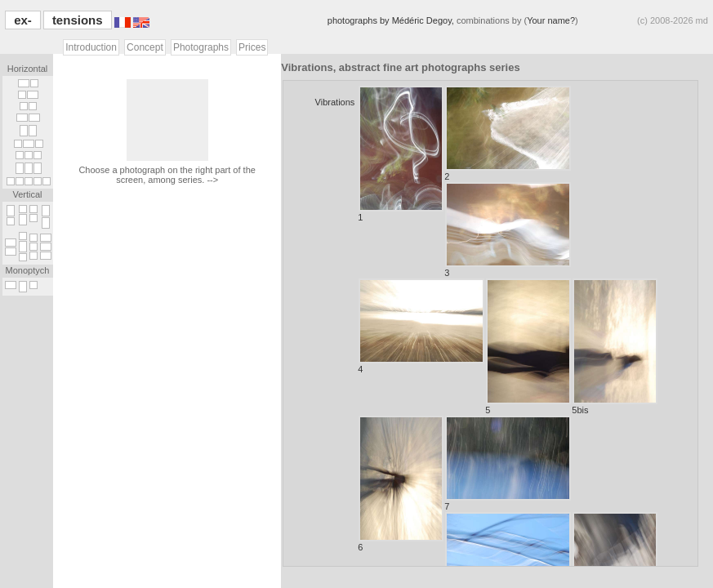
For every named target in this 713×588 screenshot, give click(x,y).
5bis (615, 347)
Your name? (551, 20)
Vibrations (335, 102)
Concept (145, 47)
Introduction (91, 47)
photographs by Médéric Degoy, (392, 20)
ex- (23, 20)
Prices (252, 47)
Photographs (201, 47)
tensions (78, 20)
